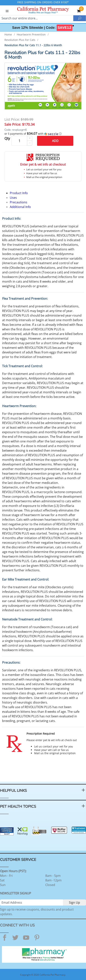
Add (55, 141)
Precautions (19, 202)
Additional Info (20, 207)
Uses (13, 198)
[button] (43, 134)
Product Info (19, 193)
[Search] (37, 18)
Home (8, 34)
